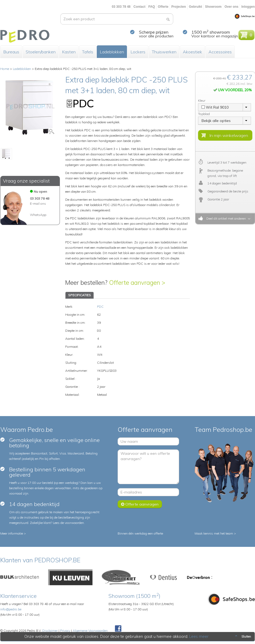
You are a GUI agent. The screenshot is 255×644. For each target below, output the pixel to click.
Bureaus (11, 52)
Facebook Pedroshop (118, 629)
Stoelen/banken (41, 52)
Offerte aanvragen (140, 504)
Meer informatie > (13, 533)
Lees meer (199, 637)
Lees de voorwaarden (68, 523)
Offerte (163, 7)
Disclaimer (50, 631)
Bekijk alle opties (216, 121)
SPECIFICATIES (80, 295)
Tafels (88, 52)
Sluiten (243, 637)
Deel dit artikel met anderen (225, 218)
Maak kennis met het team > (215, 533)
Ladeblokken (112, 52)
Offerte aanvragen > (137, 283)
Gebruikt (196, 7)
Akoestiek (192, 52)
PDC (100, 307)
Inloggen (248, 7)
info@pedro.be (11, 609)
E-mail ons (38, 204)
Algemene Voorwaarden (90, 631)
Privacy (65, 631)
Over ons (231, 7)
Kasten (69, 52)
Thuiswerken (164, 52)
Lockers (138, 52)
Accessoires (220, 52)
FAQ (152, 7)
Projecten (179, 7)
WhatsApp (38, 215)
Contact (139, 7)
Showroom (213, 7)
